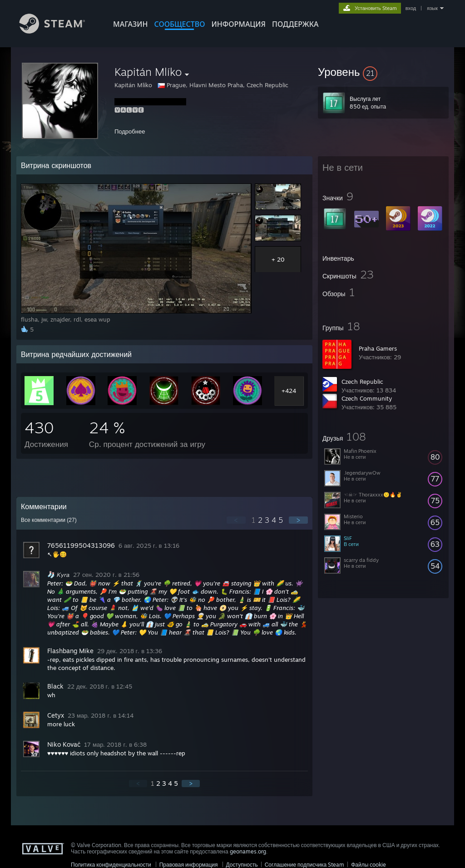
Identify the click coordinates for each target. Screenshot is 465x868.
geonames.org (248, 851)
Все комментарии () (49, 520)
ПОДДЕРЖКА (295, 24)
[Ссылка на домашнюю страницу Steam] (59, 31)
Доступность (242, 865)
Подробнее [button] (130, 131)
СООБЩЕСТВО (179, 24)
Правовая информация (189, 865)
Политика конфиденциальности (111, 865)
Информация (238, 24)
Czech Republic (362, 382)
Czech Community (367, 398)
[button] (383, 72)
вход (411, 8)
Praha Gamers (378, 348)
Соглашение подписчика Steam (305, 865)
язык (432, 8)
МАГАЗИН (130, 24)
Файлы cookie (369, 865)
